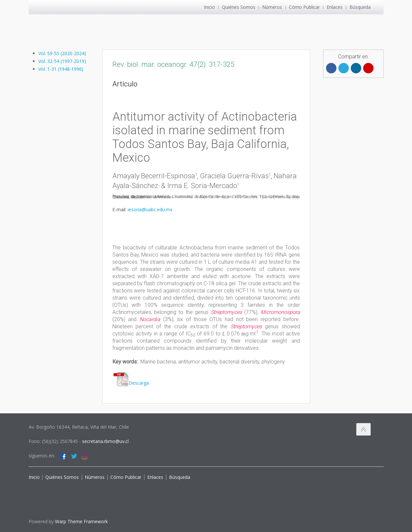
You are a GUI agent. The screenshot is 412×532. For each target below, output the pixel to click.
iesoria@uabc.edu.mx (150, 209)
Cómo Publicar (304, 7)
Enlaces (335, 7)
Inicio (209, 7)
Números (272, 7)
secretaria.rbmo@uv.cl (105, 441)
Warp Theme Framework (81, 521)
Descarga (131, 383)
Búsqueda (360, 7)
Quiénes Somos (239, 7)
